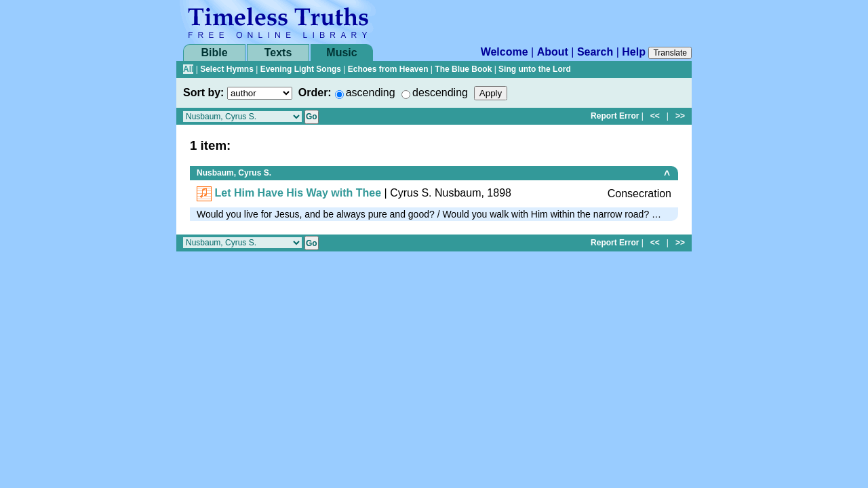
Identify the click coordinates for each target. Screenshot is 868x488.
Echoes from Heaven (388, 69)
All (188, 69)
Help (634, 52)
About (553, 52)
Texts (278, 53)
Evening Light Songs (301, 69)
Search (595, 52)
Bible (214, 53)
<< (655, 116)
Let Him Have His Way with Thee (298, 193)
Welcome (505, 52)
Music (341, 53)
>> (680, 116)
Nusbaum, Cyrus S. (234, 173)
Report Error (615, 116)
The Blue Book (463, 69)
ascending (371, 93)
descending (440, 93)
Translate (670, 53)
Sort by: (203, 93)
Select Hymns (227, 69)
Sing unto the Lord (535, 69)
